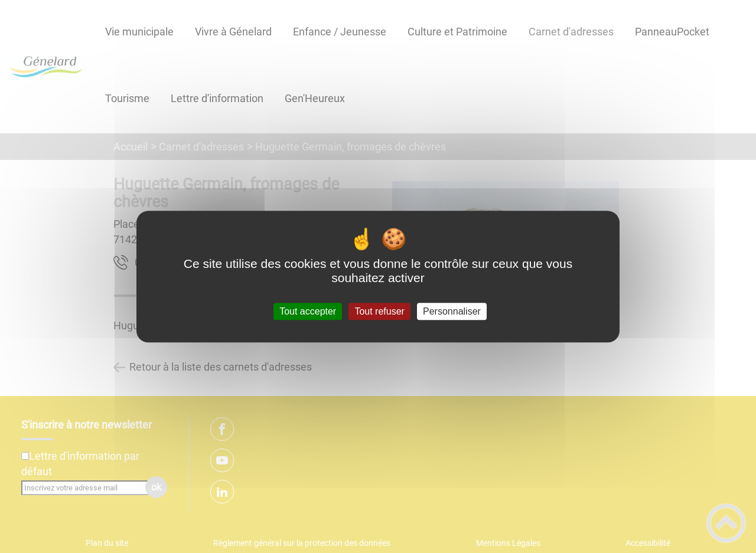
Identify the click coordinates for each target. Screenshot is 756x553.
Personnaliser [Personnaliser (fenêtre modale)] (452, 311)
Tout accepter (308, 311)
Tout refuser (379, 311)
